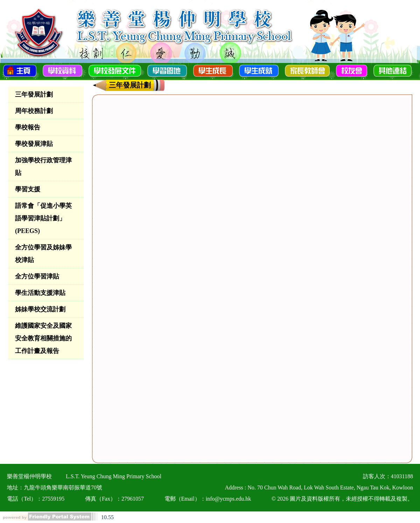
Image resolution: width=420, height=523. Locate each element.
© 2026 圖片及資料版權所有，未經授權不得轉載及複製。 (342, 499)
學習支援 (28, 189)
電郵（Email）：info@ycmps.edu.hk (208, 499)
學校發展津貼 (34, 144)
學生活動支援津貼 (40, 293)
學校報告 (28, 127)
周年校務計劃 (34, 111)
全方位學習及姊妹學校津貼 (43, 254)
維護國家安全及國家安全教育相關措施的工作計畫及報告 (43, 338)
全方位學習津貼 (37, 276)
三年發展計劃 (34, 94)
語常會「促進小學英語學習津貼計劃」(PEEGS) (43, 218)
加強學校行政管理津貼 (43, 167)
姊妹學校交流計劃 (40, 309)
